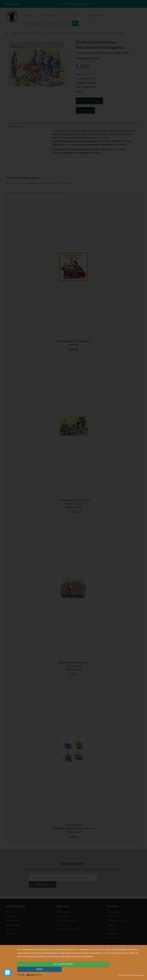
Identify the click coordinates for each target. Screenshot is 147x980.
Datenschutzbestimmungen (135, 975)
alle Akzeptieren (62, 970)
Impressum (122, 975)
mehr (125, 970)
